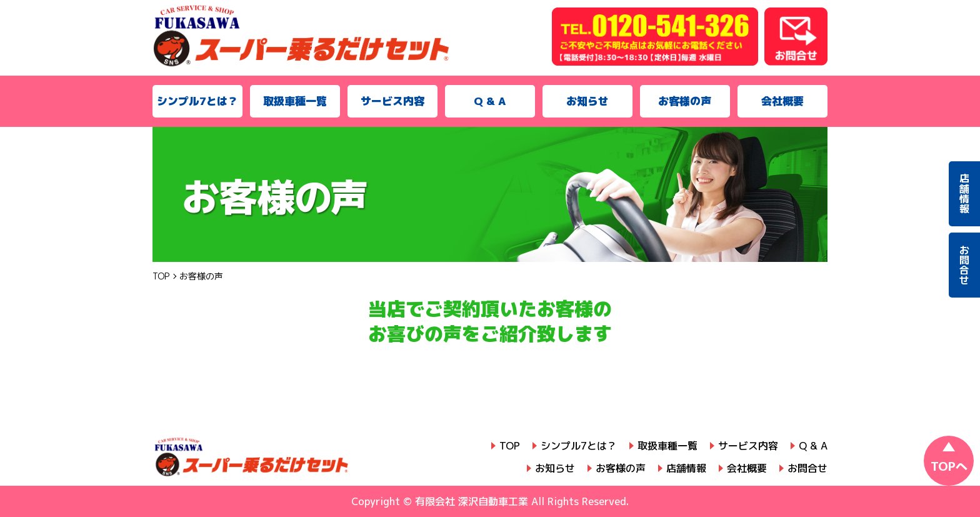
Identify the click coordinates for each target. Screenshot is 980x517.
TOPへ (949, 466)
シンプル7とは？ (197, 101)
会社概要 (782, 101)
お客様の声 (685, 101)
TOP (510, 446)
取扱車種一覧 (295, 101)
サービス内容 (392, 101)
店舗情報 (686, 468)
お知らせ (587, 101)
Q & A (490, 101)
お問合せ (807, 468)
